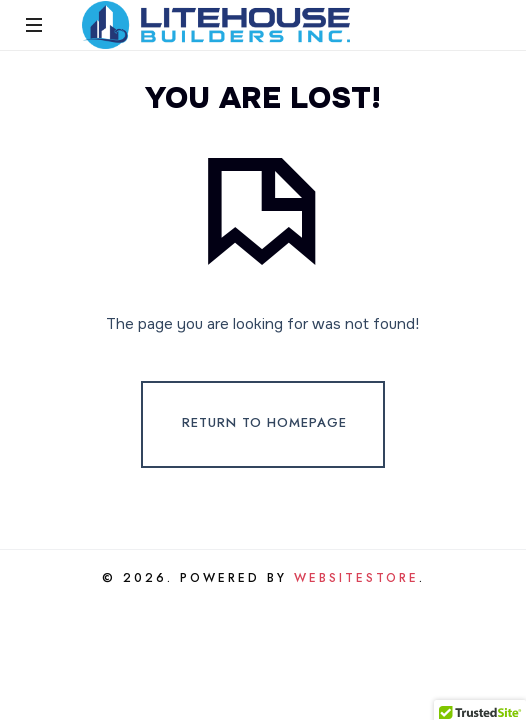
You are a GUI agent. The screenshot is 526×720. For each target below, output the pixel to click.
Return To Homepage (264, 423)
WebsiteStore (356, 578)
